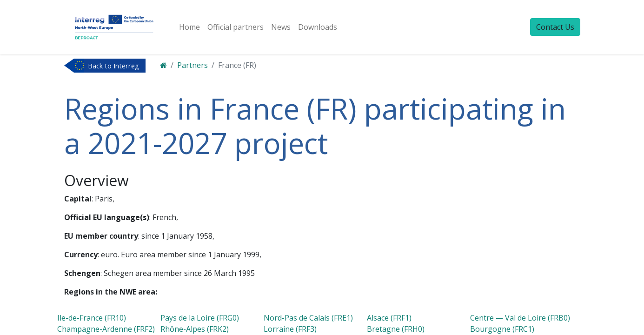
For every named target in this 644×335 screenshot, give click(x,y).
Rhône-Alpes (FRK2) (195, 329)
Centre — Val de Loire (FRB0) (520, 318)
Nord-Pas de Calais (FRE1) (308, 318)
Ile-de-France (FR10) (92, 318)
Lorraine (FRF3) (290, 329)
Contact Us (555, 27)
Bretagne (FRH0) (396, 329)
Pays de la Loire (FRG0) (200, 318)
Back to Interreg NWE (113, 67)
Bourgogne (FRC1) (502, 329)
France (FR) (237, 65)
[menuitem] (189, 27)
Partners (193, 65)
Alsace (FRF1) (389, 318)
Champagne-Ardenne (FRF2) (106, 329)
